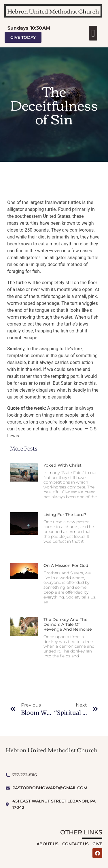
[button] (93, 33)
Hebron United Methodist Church (53, 11)
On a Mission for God (66, 565)
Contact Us (75, 844)
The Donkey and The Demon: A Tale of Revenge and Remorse (68, 624)
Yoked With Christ (62, 465)
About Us (48, 844)
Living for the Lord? (65, 515)
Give (97, 844)
